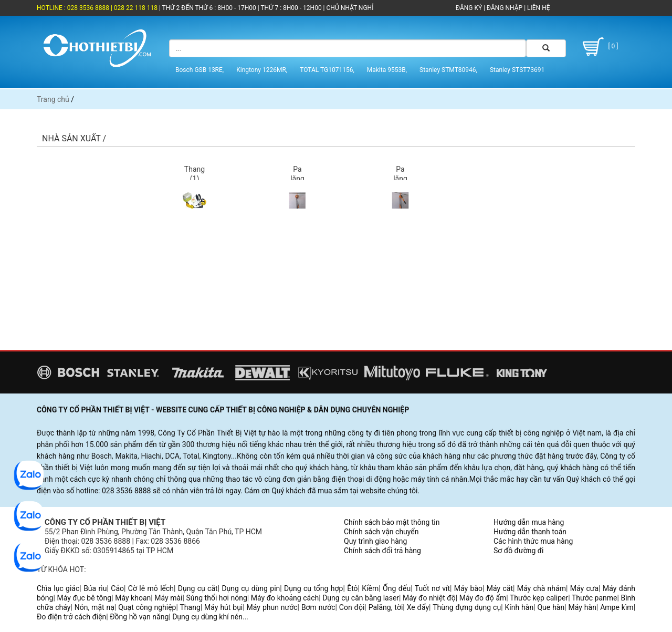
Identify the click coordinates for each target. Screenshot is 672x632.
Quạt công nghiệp (147, 607)
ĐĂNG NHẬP (505, 8)
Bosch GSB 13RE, (199, 70)
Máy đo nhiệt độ (429, 598)
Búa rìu (95, 588)
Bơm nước (318, 607)
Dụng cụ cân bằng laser (361, 598)
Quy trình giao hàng (375, 541)
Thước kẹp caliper (539, 598)
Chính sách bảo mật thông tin (392, 522)
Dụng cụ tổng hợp (313, 588)
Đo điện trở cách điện (71, 617)
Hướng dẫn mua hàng (529, 522)
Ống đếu (397, 588)
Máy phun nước (272, 607)
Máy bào (468, 588)
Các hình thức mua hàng (533, 541)
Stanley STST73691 (517, 70)
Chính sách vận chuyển (381, 532)
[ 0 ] (599, 47)
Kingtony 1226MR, (262, 70)
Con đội (352, 607)
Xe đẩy (418, 607)
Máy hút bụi (223, 607)
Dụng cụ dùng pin (251, 588)
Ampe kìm (617, 607)
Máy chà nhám (542, 588)
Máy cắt (500, 588)
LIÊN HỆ (538, 8)
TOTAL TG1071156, (327, 70)
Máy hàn (582, 607)
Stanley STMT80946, (448, 70)
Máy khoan (133, 598)
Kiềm (370, 588)
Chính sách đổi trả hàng (382, 551)
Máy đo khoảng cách (285, 598)
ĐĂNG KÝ (469, 8)
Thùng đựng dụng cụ (467, 607)
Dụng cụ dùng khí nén (207, 617)
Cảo (117, 588)
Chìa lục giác (58, 588)
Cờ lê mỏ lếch (151, 588)
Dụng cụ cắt (198, 588)
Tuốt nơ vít (432, 588)
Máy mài (168, 598)
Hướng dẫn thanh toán (530, 532)
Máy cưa (584, 588)
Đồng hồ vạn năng (139, 617)
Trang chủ (53, 99)
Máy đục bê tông (84, 598)
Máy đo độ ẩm (483, 598)
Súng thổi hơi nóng (216, 598)
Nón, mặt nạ (94, 607)
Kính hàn (519, 607)
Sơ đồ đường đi (518, 551)
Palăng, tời (386, 607)
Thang (190, 607)
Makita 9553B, (387, 70)
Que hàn (551, 607)
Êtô (352, 588)
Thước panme (595, 598)
